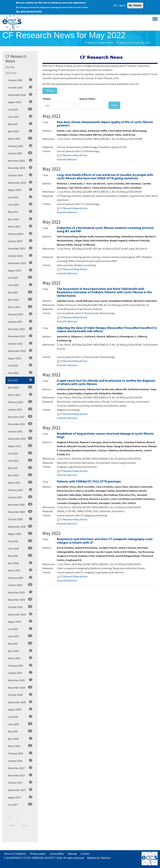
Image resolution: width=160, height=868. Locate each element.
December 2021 (20, 417)
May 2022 (20, 380)
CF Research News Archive (99, 43)
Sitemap (72, 854)
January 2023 (20, 321)
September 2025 (20, 95)
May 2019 (20, 643)
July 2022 (20, 365)
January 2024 (20, 241)
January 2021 (20, 497)
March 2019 (20, 658)
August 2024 (20, 190)
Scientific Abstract (67, 159)
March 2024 (20, 226)
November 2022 (20, 336)
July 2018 (20, 717)
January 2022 (20, 409)
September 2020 (20, 526)
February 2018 (20, 753)
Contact (85, 854)
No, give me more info (29, 11)
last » (25, 825)
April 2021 (20, 475)
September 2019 (20, 614)
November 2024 (20, 168)
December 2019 (20, 592)
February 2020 (20, 578)
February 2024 (20, 234)
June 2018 (20, 724)
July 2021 (20, 453)
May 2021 (20, 468)
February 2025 (20, 146)
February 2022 (20, 402)
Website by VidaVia (100, 858)
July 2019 (20, 629)
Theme (47, 99)
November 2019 (20, 599)
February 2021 (20, 490)
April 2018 (20, 739)
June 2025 (20, 117)
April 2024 (20, 219)
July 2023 (20, 278)
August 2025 (20, 102)
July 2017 (20, 804)
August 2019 (20, 621)
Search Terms (87, 99)
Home (10, 67)
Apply (115, 105)
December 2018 (20, 680)
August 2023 (20, 270)
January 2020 (20, 585)
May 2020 (20, 556)
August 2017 (20, 797)
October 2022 (20, 343)
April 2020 (20, 563)
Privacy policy (38, 854)
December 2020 (20, 504)
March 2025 (20, 139)
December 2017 (20, 768)
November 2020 (20, 512)
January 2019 (20, 673)
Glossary (50, 91)
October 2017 (20, 782)
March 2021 (20, 482)
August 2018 (20, 709)
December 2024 (20, 161)
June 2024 (20, 204)
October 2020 (20, 519)
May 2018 (20, 731)
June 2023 (20, 285)
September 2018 (20, 702)
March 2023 (20, 307)
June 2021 (20, 460)
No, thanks (135, 5)
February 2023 (20, 314)
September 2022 (20, 351)
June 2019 (20, 636)
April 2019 (20, 651)
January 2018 (20, 761)
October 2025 (20, 87)
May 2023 (20, 292)
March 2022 (20, 395)
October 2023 (20, 256)
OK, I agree (119, 5)
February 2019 (20, 665)
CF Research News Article (74, 155)
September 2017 (20, 790)
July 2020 (20, 541)
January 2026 (20, 80)
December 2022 (20, 329)
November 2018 (20, 687)
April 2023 (20, 299)
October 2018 (20, 695)
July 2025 (20, 109)
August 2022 (20, 358)
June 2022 (20, 373)
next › (12, 825)
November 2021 (20, 424)
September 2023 (20, 263)
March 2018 (20, 746)
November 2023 (20, 248)
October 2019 (20, 607)
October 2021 (20, 431)
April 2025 (20, 131)
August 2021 (20, 446)
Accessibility (57, 854)
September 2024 (20, 182)
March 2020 (20, 570)
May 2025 (20, 124)
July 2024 (20, 197)
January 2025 (20, 153)
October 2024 (20, 175)
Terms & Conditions (15, 854)
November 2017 (20, 775)
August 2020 (20, 534)
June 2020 (20, 548)
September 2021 (20, 438)
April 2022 (20, 387)
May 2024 (20, 212)
